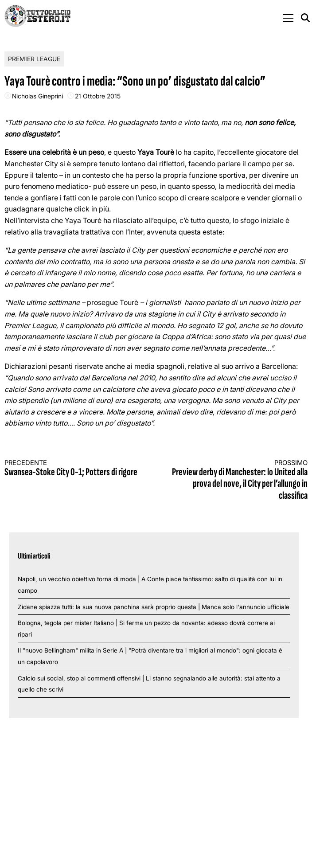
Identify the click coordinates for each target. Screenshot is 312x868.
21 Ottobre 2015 (98, 96)
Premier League (34, 59)
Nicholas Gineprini (37, 96)
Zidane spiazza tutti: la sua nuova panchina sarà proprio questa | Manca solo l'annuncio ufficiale (154, 607)
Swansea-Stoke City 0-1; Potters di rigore (73, 469)
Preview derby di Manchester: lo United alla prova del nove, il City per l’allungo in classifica (239, 480)
